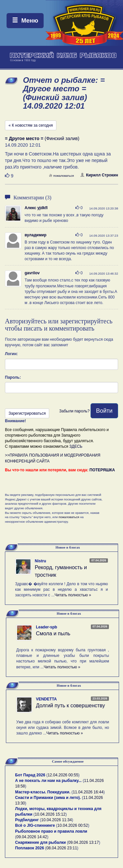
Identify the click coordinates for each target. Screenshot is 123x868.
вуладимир (35, 235)
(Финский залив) (42, 138)
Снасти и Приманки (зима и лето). (48, 798)
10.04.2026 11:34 (57, 820)
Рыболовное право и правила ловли (51, 831)
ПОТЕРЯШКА (102, 470)
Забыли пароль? (74, 411)
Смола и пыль (53, 633)
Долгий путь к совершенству (70, 705)
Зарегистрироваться (27, 413)
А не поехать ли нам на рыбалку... (48, 781)
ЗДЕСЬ (76, 446)
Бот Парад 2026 (30, 775)
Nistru (41, 561)
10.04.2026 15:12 (50, 814)
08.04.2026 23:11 (61, 848)
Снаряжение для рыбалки (41, 842)
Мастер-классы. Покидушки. (43, 792)
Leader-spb (46, 627)
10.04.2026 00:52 (73, 825)
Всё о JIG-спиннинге (35, 825)
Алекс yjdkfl (36, 208)
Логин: (11, 354)
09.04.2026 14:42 (32, 837)
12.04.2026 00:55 (63, 775)
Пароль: (13, 377)
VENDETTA (46, 699)
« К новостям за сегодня (31, 125)
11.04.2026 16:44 (88, 792)
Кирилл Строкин (99, 175)
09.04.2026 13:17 (83, 842)
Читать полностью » (73, 595)
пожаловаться (61, 176)
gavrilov (32, 273)
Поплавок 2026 (30, 848)
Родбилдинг (27, 820)
